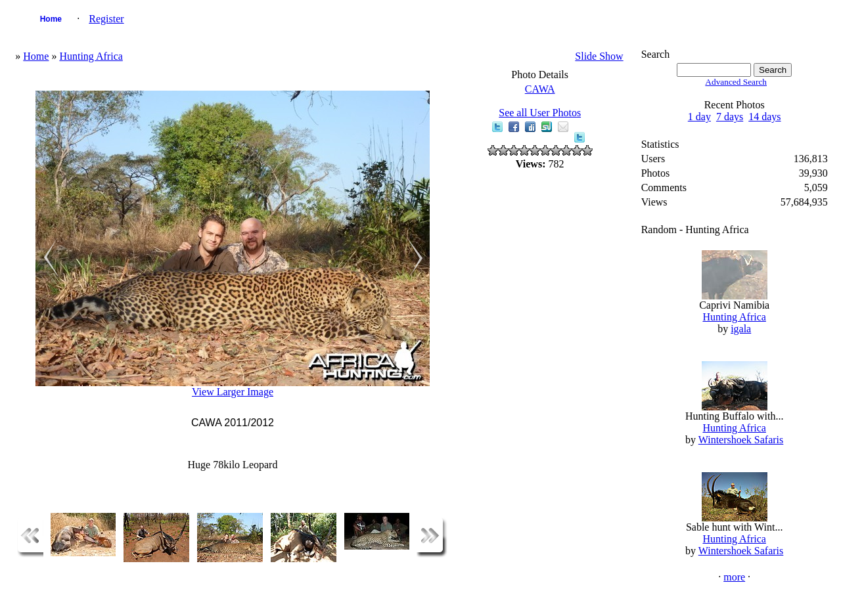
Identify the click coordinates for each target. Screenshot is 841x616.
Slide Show (599, 56)
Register (106, 19)
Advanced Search (736, 82)
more (734, 577)
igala (741, 329)
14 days (764, 117)
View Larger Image (233, 392)
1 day (699, 117)
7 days (730, 117)
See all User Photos (540, 113)
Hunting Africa (91, 56)
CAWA (540, 89)
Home (51, 19)
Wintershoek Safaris (741, 440)
